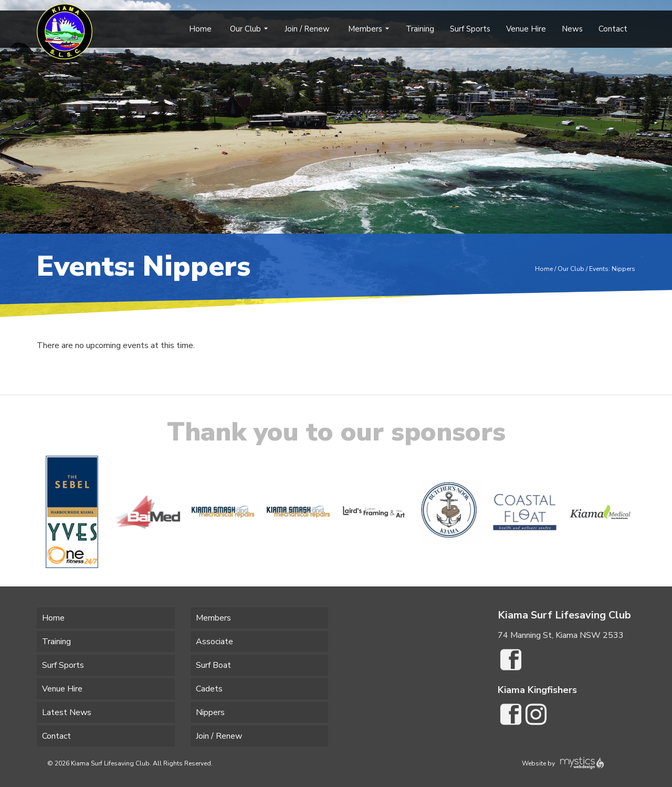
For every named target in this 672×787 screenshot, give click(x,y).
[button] (31, 512)
